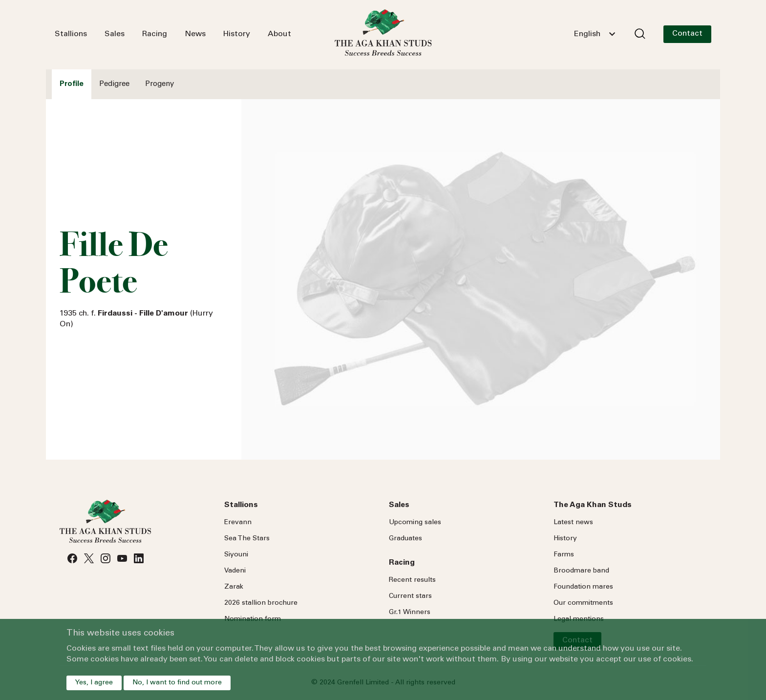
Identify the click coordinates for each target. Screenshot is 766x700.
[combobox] (595, 34)
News (195, 34)
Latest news (573, 523)
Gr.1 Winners (410, 613)
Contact (687, 34)
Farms (564, 555)
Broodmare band (581, 571)
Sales (115, 34)
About (279, 34)
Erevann (238, 523)
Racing (155, 34)
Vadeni (235, 571)
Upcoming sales (415, 523)
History (237, 34)
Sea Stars (247, 539)
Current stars (410, 596)
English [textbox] (587, 34)
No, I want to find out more (177, 683)
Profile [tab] (72, 84)
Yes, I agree (94, 683)
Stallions (71, 34)
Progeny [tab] (160, 84)
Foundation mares (583, 587)
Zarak (234, 587)
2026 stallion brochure (261, 603)
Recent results (412, 580)
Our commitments (583, 603)
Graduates (405, 539)
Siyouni (236, 555)
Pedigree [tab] (114, 84)
